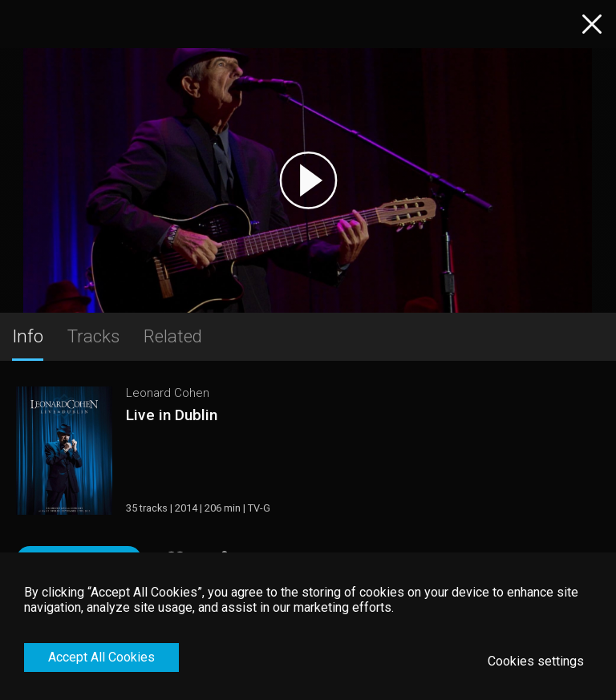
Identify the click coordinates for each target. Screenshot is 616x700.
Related (173, 336)
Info (28, 336)
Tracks (93, 336)
